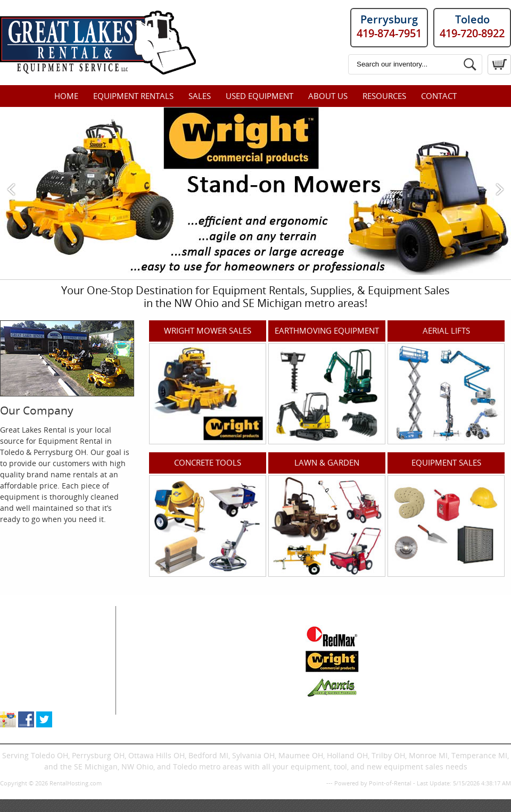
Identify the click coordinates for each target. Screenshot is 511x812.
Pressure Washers (241, 687)
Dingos (144, 709)
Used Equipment (259, 96)
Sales (200, 96)
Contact (439, 96)
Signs (219, 698)
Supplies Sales (26, 676)
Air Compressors (162, 631)
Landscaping (232, 676)
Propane (224, 664)
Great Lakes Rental (49, 611)
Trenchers (150, 698)
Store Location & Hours (41, 698)
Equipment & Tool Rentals (46, 642)
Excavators (151, 687)
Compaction (153, 653)
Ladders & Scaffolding (248, 653)
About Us (328, 96)
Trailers (223, 709)
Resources (384, 96)
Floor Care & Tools (241, 631)
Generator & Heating (246, 642)
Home (66, 96)
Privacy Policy (306, 783)
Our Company (37, 411)
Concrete (148, 664)
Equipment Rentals (133, 96)
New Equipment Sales (39, 664)
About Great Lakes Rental (45, 687)
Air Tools (147, 642)
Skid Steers (152, 676)
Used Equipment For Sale (45, 653)
